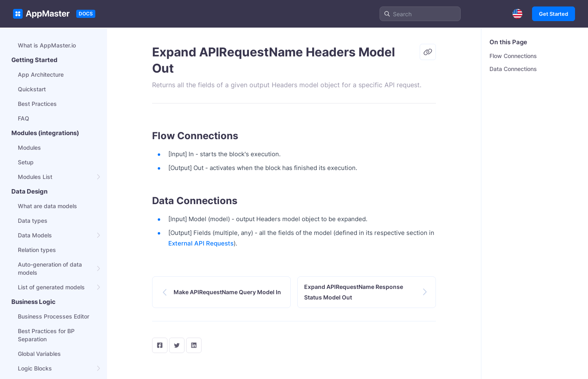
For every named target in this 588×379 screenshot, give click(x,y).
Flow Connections (513, 56)
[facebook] (160, 345)
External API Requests (201, 243)
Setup (26, 162)
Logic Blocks (35, 368)
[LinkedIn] (194, 345)
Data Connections (513, 69)
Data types (33, 221)
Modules (29, 148)
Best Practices (37, 104)
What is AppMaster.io (47, 45)
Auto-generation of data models (50, 268)
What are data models (47, 206)
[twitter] (177, 345)
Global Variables (39, 354)
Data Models (35, 235)
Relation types (37, 250)
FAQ (24, 118)
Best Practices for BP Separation (46, 335)
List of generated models (51, 287)
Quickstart (32, 89)
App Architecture (41, 74)
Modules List (35, 177)
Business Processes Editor (54, 316)
